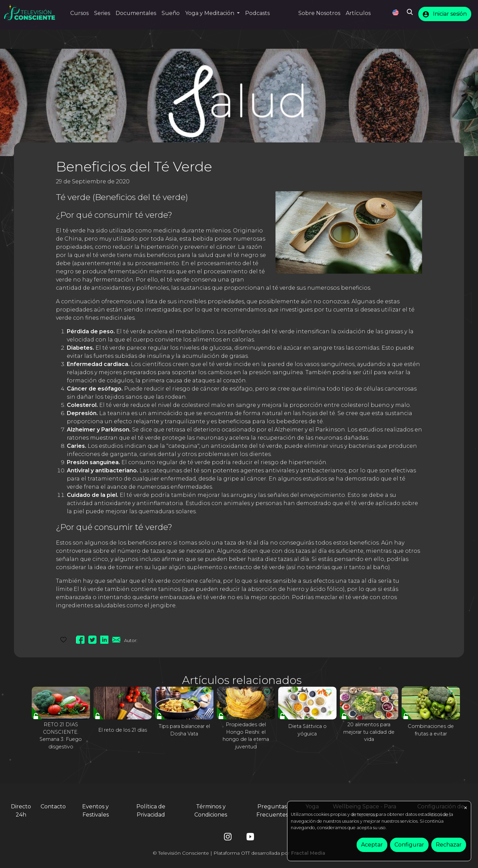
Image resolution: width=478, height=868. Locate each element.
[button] (212, 13)
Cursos (79, 13)
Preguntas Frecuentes (272, 811)
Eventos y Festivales (95, 811)
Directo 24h (21, 811)
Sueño (171, 13)
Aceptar (372, 845)
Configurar (409, 845)
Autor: (131, 640)
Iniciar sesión (445, 14)
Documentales (136, 13)
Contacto (53, 806)
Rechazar (449, 845)
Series (102, 13)
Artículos (358, 13)
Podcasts (257, 13)
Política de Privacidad (151, 811)
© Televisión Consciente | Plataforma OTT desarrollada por (239, 853)
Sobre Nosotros (319, 13)
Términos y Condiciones (211, 811)
